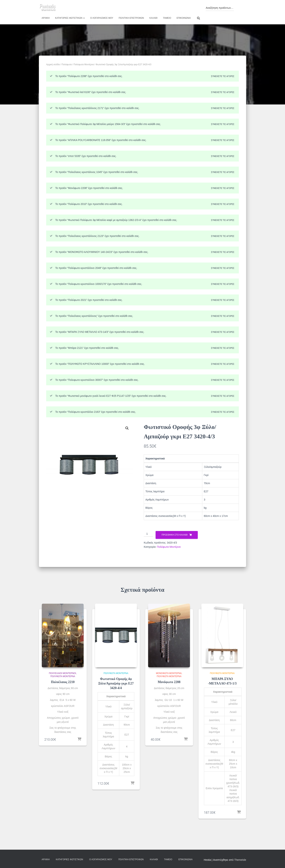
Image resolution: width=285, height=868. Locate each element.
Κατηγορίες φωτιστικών (70, 18)
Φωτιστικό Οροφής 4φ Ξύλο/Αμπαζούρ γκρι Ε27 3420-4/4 (116, 683)
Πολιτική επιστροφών (131, 18)
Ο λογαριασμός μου (102, 18)
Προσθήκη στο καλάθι (175, 535)
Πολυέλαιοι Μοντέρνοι (62, 673)
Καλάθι (153, 18)
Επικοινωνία (184, 18)
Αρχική (46, 18)
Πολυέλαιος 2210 (63, 682)
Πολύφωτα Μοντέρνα (84, 64)
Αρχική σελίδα (53, 64)
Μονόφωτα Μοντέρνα (169, 673)
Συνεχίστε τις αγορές (223, 76)
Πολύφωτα (67, 64)
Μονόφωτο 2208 (169, 682)
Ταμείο (167, 18)
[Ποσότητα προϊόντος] (148, 534)
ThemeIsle (240, 860)
